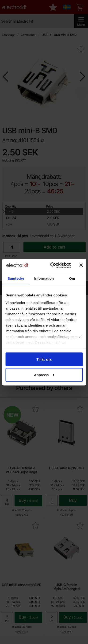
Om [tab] (72, 278)
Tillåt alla (44, 359)
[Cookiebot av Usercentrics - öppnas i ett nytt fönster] (52, 265)
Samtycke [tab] (16, 278)
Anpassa (44, 375)
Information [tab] (44, 278)
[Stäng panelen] (81, 265)
